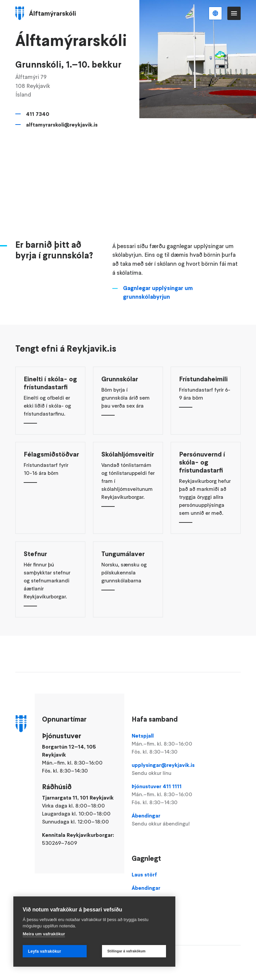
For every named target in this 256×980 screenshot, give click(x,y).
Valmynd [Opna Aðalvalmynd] (234, 13)
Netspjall (167, 744)
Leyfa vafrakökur (44, 951)
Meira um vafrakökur (44, 934)
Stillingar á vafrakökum (126, 951)
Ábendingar (167, 820)
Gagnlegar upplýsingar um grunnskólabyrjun (158, 308)
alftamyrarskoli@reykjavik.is (62, 125)
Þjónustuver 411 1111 (167, 795)
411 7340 (38, 114)
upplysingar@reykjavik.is (167, 769)
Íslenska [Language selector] (215, 13)
